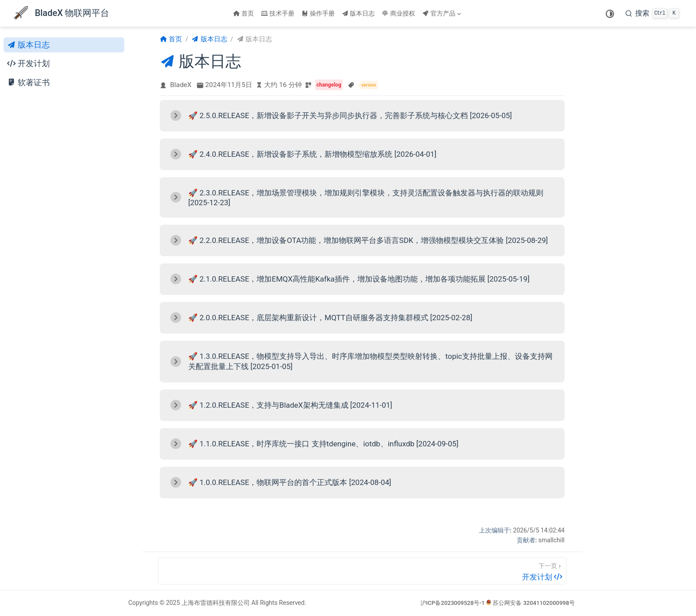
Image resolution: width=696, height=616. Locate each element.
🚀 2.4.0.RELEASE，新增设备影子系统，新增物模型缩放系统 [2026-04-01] (312, 154)
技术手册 (278, 13)
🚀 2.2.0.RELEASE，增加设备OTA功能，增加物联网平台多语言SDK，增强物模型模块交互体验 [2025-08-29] (368, 240)
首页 (243, 13)
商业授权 (398, 13)
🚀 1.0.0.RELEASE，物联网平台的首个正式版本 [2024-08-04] (290, 482)
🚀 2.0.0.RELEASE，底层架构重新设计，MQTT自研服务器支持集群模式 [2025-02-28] (330, 318)
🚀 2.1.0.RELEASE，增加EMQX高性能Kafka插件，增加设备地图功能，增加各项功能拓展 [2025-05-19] (359, 279)
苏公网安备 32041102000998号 (530, 603)
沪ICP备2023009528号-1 (453, 603)
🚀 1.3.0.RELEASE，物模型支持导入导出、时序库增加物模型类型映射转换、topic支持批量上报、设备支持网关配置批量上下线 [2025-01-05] (370, 361)
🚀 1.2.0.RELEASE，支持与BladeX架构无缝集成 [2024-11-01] (290, 405)
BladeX (181, 85)
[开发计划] (362, 571)
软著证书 (28, 83)
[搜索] (652, 13)
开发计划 (28, 64)
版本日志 (358, 13)
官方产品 (442, 13)
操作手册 (318, 13)
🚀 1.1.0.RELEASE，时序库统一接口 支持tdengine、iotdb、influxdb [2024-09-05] (323, 444)
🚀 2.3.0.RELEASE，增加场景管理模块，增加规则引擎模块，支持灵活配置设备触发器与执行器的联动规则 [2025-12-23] (366, 198)
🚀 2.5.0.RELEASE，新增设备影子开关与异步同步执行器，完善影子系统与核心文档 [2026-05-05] (350, 115)
